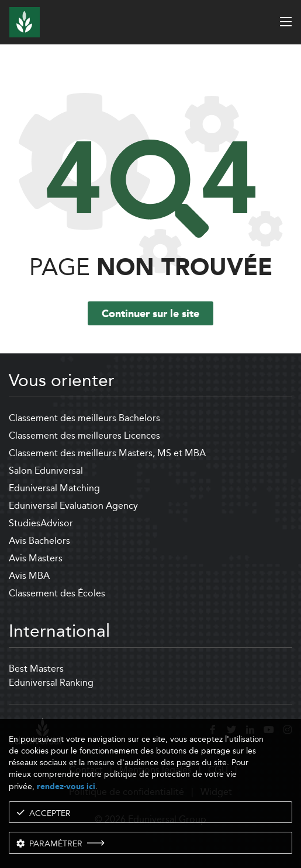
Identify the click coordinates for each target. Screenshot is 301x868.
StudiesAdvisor (41, 523)
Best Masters (36, 669)
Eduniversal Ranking (51, 683)
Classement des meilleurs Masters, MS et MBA (107, 453)
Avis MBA (29, 576)
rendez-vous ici (66, 787)
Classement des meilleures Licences (84, 435)
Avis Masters (36, 558)
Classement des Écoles (57, 593)
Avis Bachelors (39, 541)
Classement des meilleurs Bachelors (84, 418)
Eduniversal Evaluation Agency (73, 506)
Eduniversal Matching (54, 488)
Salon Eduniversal (46, 471)
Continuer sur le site (150, 314)
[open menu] (286, 22)
